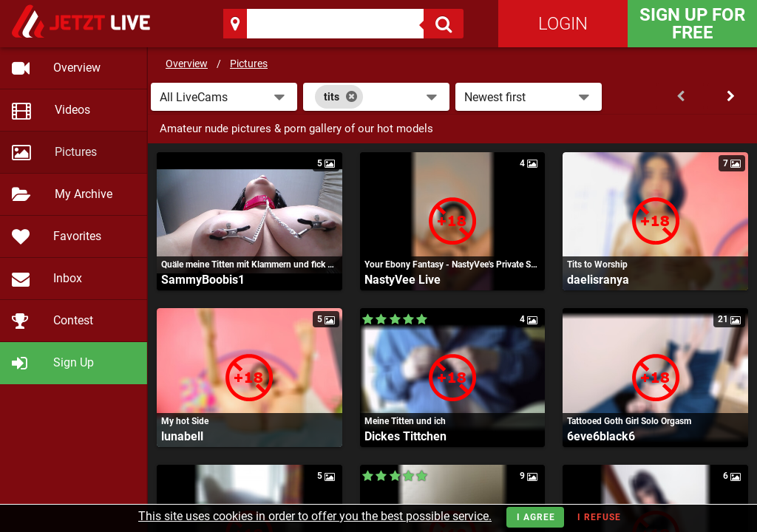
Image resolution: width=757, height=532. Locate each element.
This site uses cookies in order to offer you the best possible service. (315, 516)
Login (563, 24)
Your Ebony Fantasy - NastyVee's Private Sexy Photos (453, 265)
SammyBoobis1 (203, 280)
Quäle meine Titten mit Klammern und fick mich (249, 265)
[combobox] (376, 97)
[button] (224, 97)
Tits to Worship (597, 265)
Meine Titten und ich (405, 421)
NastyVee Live (403, 280)
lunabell (182, 436)
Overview (187, 64)
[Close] (352, 97)
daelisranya (598, 280)
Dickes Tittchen (405, 436)
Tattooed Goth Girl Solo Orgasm (629, 421)
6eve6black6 (601, 436)
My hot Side (185, 421)
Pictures (249, 64)
